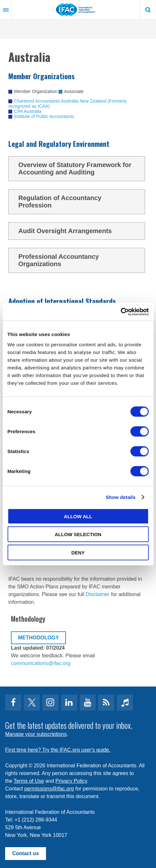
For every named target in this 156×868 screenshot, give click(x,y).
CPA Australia (28, 111)
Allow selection (78, 534)
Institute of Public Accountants (44, 116)
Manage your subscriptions (36, 734)
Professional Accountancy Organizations (79, 260)
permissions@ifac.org (49, 789)
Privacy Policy (71, 781)
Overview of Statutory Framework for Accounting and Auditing (79, 169)
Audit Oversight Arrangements (79, 231)
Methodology (38, 638)
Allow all (78, 516)
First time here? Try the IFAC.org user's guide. (58, 750)
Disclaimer (98, 594)
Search (148, 10)
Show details (121, 497)
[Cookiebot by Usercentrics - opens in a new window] (120, 312)
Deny (78, 552)
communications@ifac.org (41, 663)
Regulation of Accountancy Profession (79, 202)
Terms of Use (29, 781)
